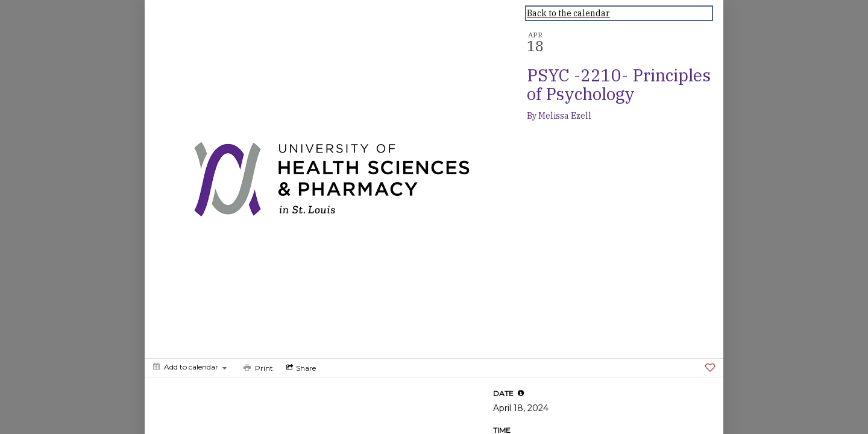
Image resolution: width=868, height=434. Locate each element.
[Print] (257, 368)
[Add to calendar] (190, 367)
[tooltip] (521, 393)
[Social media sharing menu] (300, 368)
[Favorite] (710, 368)
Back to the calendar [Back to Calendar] (568, 13)
